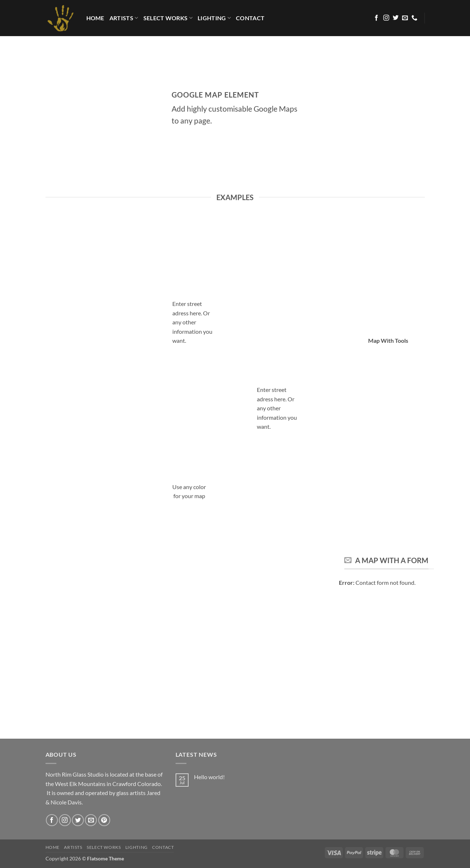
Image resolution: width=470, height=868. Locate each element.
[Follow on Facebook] (376, 18)
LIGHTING (214, 18)
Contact (250, 18)
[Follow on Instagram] (386, 18)
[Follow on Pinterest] (104, 820)
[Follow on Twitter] (396, 18)
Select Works (168, 18)
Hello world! (209, 777)
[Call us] (414, 18)
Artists (124, 18)
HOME (95, 18)
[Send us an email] (405, 18)
